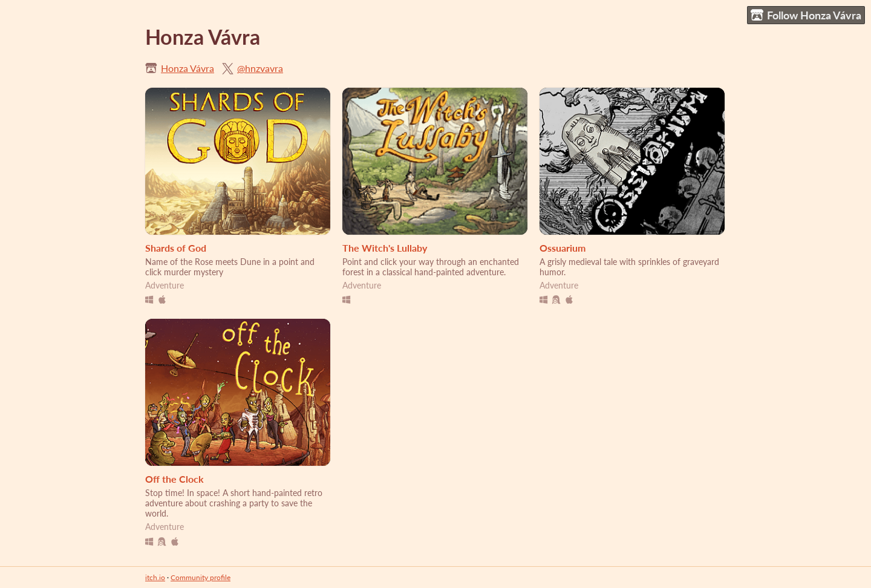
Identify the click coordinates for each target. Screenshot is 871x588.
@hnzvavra (260, 68)
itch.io (155, 577)
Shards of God (176, 248)
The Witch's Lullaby (385, 248)
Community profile (201, 577)
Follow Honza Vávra (806, 15)
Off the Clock (175, 479)
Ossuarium (563, 248)
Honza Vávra (188, 68)
